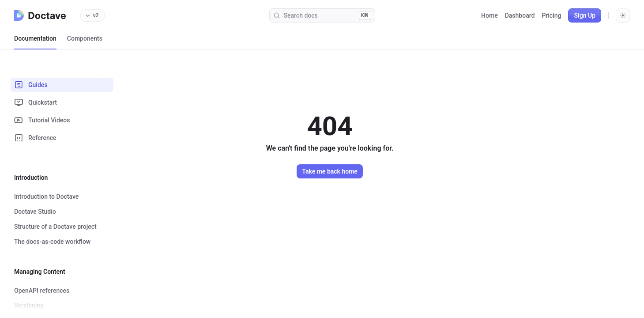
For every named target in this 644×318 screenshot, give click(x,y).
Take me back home (330, 171)
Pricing (551, 15)
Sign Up (585, 15)
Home (490, 15)
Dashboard (520, 15)
